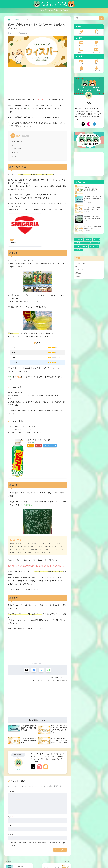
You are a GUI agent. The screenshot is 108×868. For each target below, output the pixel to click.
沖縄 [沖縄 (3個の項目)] (85, 246)
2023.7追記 (18, 148)
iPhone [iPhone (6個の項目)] (88, 239)
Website (46, 770)
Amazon (32, 446)
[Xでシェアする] (26, 670)
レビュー (64, 678)
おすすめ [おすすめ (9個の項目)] (79, 239)
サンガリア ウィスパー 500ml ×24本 (40, 440)
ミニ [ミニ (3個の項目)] (78, 246)
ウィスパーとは (17, 142)
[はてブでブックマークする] (41, 670)
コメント (12, 792)
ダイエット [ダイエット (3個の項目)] (87, 243)
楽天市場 (42, 446)
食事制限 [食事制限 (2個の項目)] (79, 250)
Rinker (34, 442)
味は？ (14, 145)
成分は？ (15, 153)
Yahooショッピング (55, 446)
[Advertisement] (38, 83)
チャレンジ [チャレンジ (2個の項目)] (94, 246)
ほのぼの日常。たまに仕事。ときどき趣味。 (54, 10)
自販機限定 (63, 681)
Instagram (39, 770)
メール (12, 826)
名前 (11, 817)
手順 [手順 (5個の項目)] (78, 243)
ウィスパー (43, 681)
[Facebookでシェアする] (34, 670)
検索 (102, 18)
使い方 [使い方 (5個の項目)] (97, 239)
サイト (11, 835)
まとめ (14, 156)
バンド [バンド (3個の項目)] (97, 243)
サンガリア (53, 681)
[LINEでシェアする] (49, 670)
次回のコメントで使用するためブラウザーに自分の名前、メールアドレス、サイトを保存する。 (38, 844)
